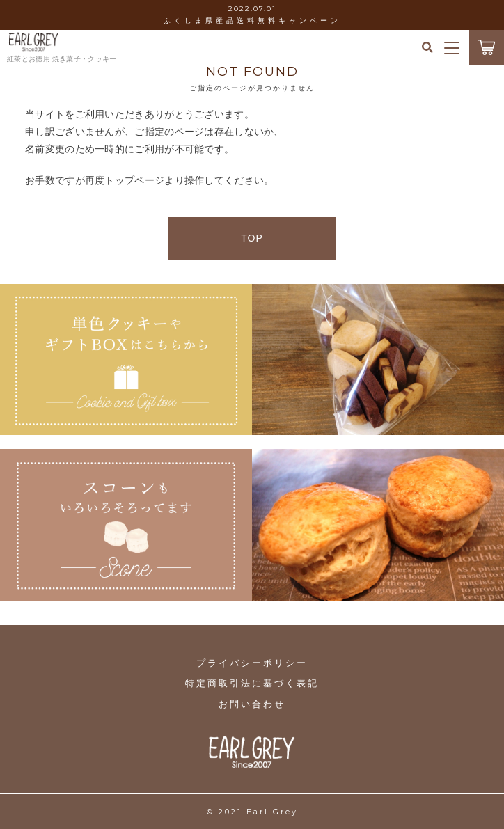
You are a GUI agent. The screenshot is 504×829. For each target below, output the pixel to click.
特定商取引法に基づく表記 (252, 683)
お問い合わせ (252, 704)
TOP (252, 238)
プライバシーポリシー (252, 663)
